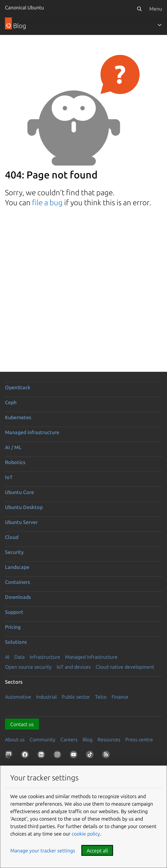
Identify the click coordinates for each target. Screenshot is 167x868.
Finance (120, 697)
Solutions (16, 642)
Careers (69, 739)
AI (7, 657)
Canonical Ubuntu (24, 7)
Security (14, 552)
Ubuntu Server (21, 522)
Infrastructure (45, 657)
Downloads (18, 597)
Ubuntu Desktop (24, 507)
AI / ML (13, 447)
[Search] (139, 9)
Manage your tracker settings (43, 851)
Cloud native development (125, 667)
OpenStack (18, 387)
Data (19, 657)
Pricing (13, 627)
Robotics (15, 462)
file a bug (47, 203)
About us (15, 739)
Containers (17, 582)
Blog (88, 739)
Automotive (18, 697)
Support (14, 612)
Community (43, 739)
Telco (101, 697)
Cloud (12, 537)
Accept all (97, 851)
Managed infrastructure (32, 432)
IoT (9, 477)
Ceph (11, 402)
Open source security (28, 667)
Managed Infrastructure (91, 657)
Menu (156, 9)
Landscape (17, 567)
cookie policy (86, 834)
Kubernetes (18, 417)
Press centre (139, 739)
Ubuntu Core (19, 492)
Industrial (46, 697)
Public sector (76, 697)
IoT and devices (74, 667)
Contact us (22, 724)
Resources (109, 739)
